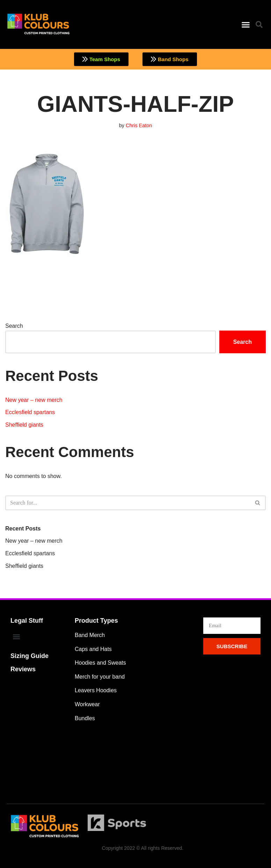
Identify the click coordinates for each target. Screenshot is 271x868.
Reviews (23, 669)
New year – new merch (34, 400)
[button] (246, 24)
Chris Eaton (139, 125)
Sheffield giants (24, 425)
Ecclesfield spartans (30, 412)
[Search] (128, 503)
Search (14, 326)
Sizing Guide (30, 656)
